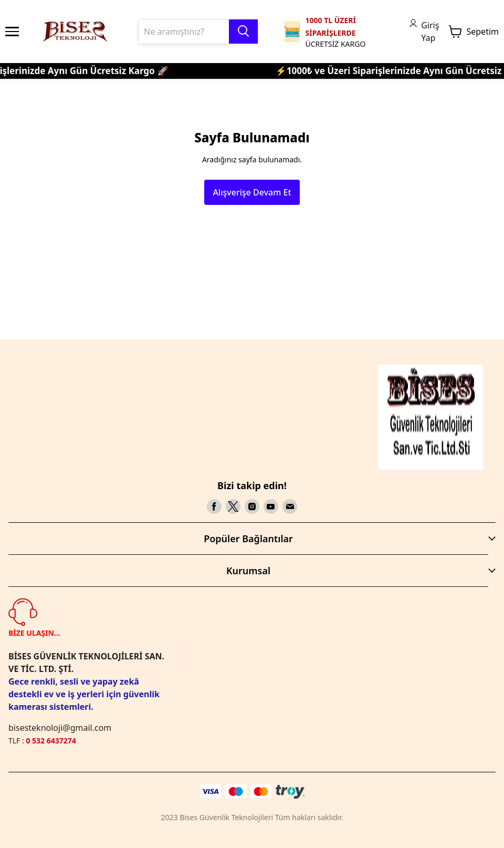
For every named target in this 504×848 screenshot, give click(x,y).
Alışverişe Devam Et (252, 192)
